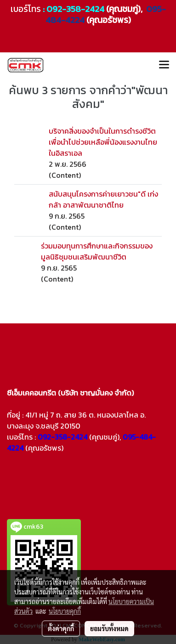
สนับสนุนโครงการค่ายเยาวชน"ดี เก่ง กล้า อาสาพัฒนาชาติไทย (103, 199)
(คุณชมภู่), (105, 437)
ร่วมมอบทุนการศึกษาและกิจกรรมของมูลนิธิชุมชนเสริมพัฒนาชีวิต (97, 251)
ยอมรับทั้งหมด (109, 628)
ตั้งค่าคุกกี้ (61, 628)
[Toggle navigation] (164, 65)
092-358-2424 (75, 9)
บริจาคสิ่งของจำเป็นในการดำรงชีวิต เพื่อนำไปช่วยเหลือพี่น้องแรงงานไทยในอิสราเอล (103, 142)
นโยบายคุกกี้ (65, 611)
